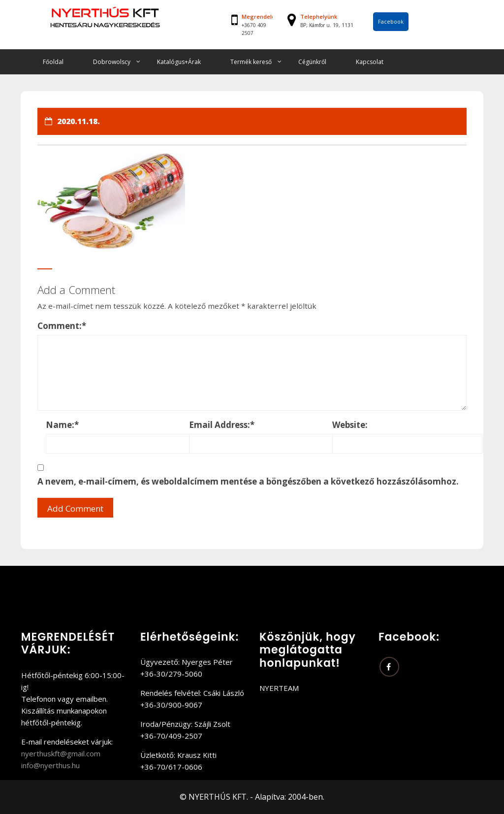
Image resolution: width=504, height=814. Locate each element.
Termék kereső (251, 62)
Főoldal (53, 62)
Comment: (62, 326)
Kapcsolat (370, 62)
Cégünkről (312, 62)
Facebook (391, 21)
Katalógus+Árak (179, 62)
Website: (350, 425)
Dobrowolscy (112, 62)
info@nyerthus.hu (50, 765)
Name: (62, 425)
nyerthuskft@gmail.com (61, 753)
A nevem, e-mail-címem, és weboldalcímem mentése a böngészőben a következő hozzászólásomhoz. (248, 481)
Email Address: (222, 425)
